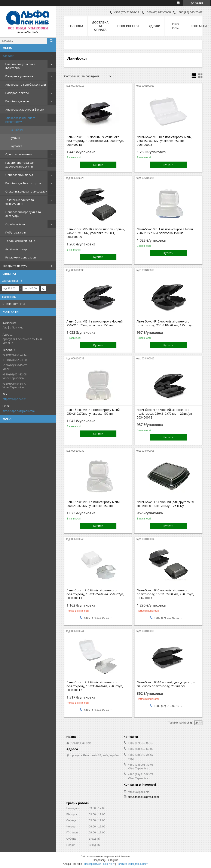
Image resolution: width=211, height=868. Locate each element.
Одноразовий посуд (19, 175)
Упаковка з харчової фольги (25, 109)
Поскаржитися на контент (99, 864)
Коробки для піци (17, 101)
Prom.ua (126, 856)
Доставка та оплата (100, 26)
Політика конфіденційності (132, 864)
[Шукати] (51, 41)
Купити (98, 165)
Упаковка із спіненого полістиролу (20, 120)
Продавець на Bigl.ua (105, 860)
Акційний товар (16, 249)
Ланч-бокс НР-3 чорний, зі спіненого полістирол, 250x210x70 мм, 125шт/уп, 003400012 (165, 414)
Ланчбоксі (16, 130)
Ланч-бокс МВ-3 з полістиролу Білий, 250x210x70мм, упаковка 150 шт (94, 504)
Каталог (8, 56)
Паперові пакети (17, 93)
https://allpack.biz (14, 399)
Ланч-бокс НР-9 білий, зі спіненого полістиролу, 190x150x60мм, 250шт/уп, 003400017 (95, 686)
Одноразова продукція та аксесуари (23, 214)
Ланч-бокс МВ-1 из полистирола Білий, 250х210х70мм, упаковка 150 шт (165, 231)
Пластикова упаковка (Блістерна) (20, 66)
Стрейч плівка (15, 224)
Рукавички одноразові (21, 257)
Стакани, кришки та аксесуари (26, 191)
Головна (76, 26)
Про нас (175, 26)
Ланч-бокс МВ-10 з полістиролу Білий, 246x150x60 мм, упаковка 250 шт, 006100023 (165, 141)
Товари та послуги (15, 266)
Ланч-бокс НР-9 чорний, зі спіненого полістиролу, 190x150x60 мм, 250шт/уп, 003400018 (95, 141)
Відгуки (154, 26)
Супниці (15, 138)
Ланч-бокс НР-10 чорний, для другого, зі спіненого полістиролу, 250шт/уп (166, 684)
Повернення (128, 26)
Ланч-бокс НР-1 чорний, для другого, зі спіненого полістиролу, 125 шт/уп (165, 504)
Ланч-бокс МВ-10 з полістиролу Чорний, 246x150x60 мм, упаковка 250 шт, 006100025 (96, 233)
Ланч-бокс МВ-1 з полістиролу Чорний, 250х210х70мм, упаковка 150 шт (95, 323)
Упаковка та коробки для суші (26, 85)
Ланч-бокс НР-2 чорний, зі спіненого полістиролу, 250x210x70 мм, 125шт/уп (165, 323)
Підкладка (16, 146)
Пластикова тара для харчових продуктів (20, 165)
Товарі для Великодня (20, 241)
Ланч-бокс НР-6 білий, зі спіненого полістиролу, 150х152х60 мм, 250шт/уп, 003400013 (95, 594)
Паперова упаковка (19, 76)
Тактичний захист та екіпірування (20, 202)
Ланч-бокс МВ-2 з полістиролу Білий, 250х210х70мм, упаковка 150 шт (94, 412)
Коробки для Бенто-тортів (23, 183)
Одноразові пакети (19, 154)
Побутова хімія (16, 232)
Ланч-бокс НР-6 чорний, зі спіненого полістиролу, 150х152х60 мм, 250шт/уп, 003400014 (165, 594)
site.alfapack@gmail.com (19, 411)
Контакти (199, 26)
